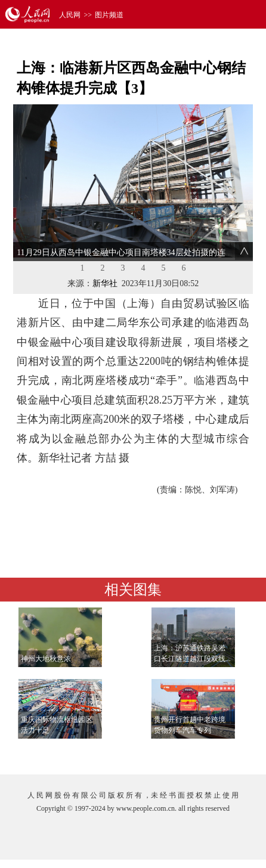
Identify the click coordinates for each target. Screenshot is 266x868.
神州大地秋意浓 (46, 659)
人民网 (70, 15)
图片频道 (109, 15)
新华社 (105, 283)
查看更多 (218, 753)
